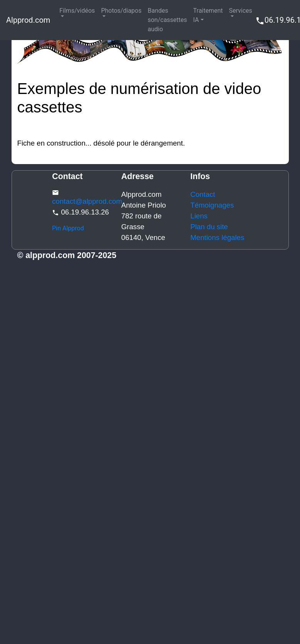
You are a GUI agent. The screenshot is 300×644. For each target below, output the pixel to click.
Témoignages (212, 205)
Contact (203, 194)
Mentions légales (217, 237)
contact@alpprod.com (87, 201)
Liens (199, 216)
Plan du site (209, 227)
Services (241, 11)
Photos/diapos (121, 11)
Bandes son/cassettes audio (167, 20)
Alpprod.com (28, 20)
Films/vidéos (77, 11)
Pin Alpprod (68, 228)
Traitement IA (208, 15)
